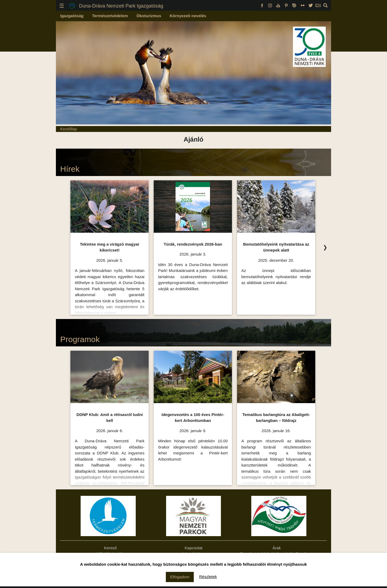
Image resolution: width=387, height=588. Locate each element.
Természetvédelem (110, 16)
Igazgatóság (72, 16)
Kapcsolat (193, 548)
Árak (277, 548)
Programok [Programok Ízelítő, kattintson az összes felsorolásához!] (80, 339)
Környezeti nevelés (188, 16)
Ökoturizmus (149, 16)
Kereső (110, 548)
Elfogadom (180, 577)
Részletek (208, 577)
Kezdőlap (69, 129)
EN (318, 5)
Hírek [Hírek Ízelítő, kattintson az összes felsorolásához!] (70, 169)
